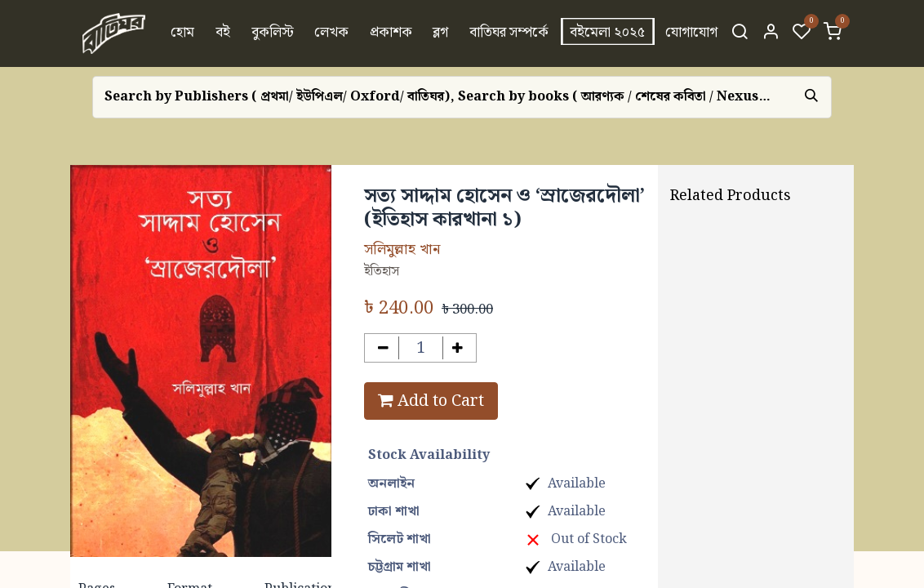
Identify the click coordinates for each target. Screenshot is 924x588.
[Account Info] (771, 33)
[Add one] (458, 348)
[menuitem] (183, 33)
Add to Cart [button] (431, 401)
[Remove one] (383, 348)
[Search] (740, 33)
